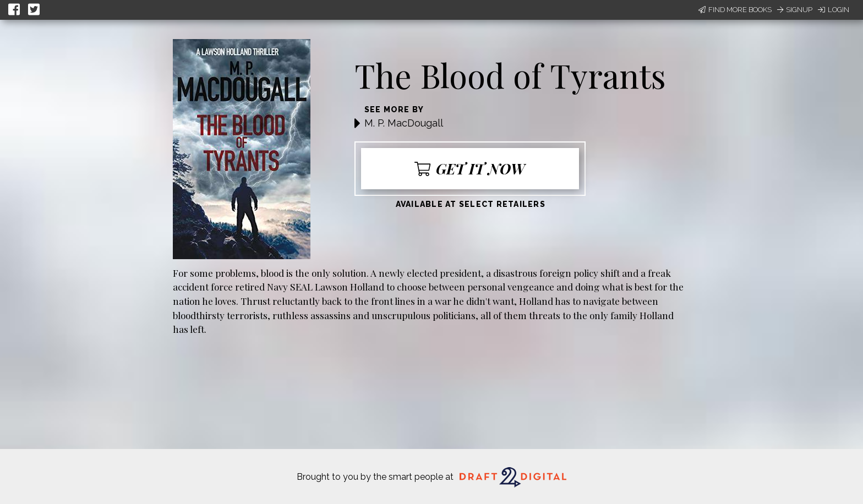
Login (834, 10)
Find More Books (735, 10)
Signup (795, 10)
